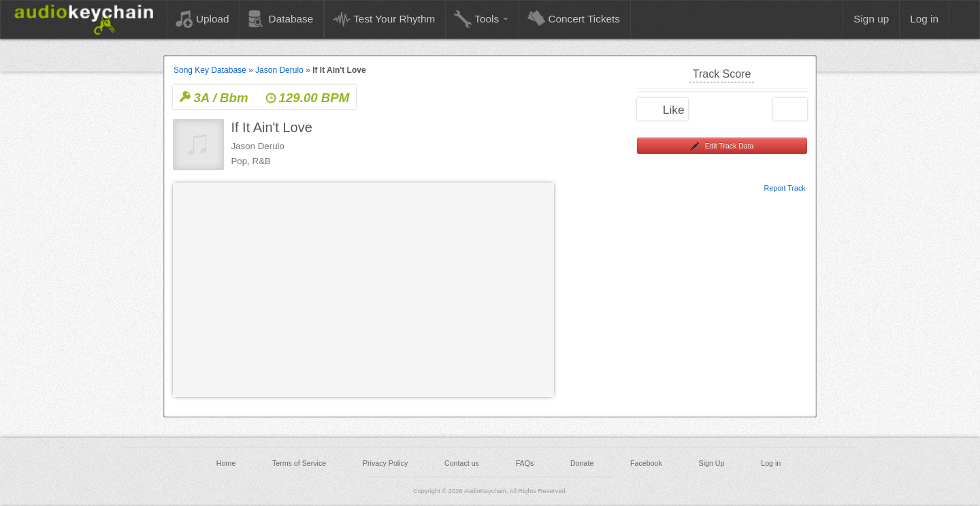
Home (226, 463)
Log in (771, 463)
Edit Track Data (722, 146)
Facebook (646, 463)
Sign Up (712, 463)
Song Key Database (210, 70)
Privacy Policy (385, 463)
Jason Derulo (279, 70)
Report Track (785, 187)
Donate (582, 463)
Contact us (462, 463)
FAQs (525, 463)
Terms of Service (299, 463)
